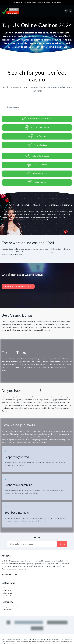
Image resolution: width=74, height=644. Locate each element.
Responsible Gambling (11, 607)
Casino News (8, 588)
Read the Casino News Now (18, 286)
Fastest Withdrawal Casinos (37, 119)
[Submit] (66, 107)
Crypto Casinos (37, 145)
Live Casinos (37, 136)
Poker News (8, 591)
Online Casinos (37, 182)
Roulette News (9, 596)
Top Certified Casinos (37, 128)
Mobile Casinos (37, 165)
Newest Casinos (37, 174)
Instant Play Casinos (37, 156)
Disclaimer (7, 610)
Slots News (8, 593)
